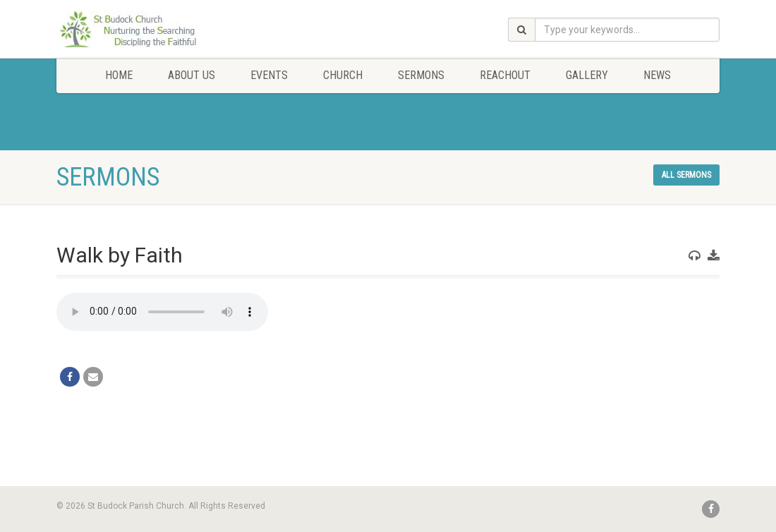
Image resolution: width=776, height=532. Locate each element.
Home (119, 75)
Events (269, 75)
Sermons (421, 75)
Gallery (587, 75)
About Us (192, 75)
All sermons (686, 175)
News (657, 75)
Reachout (505, 75)
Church (343, 75)
